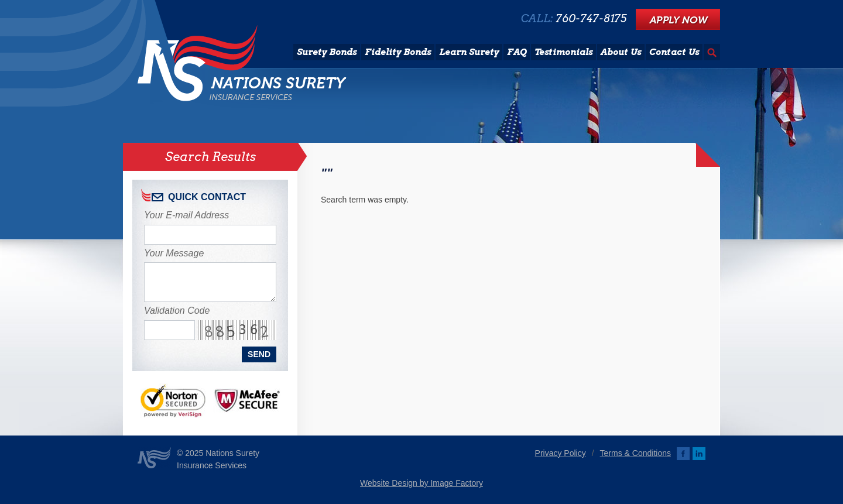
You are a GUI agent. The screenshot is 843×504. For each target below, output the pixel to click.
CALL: (574, 19)
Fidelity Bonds (398, 52)
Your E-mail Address (186, 215)
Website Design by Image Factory (421, 483)
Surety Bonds (327, 52)
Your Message (174, 253)
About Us (621, 52)
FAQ (517, 52)
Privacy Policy (561, 453)
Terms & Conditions (635, 453)
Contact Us (674, 52)
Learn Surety (469, 52)
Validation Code (177, 311)
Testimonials (563, 52)
